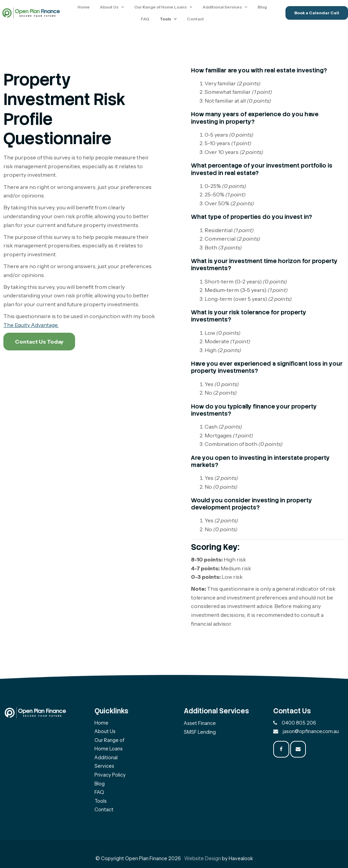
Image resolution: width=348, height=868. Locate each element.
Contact (196, 20)
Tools (167, 20)
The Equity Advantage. (31, 325)
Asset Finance (200, 723)
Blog (264, 8)
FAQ (146, 20)
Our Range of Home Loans (162, 8)
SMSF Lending (200, 732)
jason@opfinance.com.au (311, 731)
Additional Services (224, 8)
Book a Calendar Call (317, 14)
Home (85, 8)
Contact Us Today (39, 342)
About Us (111, 8)
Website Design (203, 858)
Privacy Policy (110, 775)
